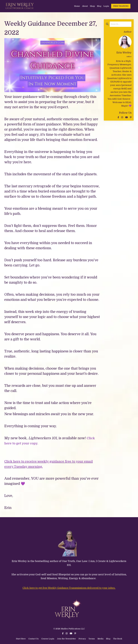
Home (77, 6)
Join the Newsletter (66, 639)
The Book (118, 639)
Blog (99, 6)
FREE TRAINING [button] (121, 6)
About (85, 6)
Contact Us (33, 639)
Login (106, 6)
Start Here (21, 639)
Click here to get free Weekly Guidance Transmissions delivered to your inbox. (69, 588)
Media (100, 639)
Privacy (82, 639)
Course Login (48, 639)
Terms (92, 639)
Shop (92, 6)
